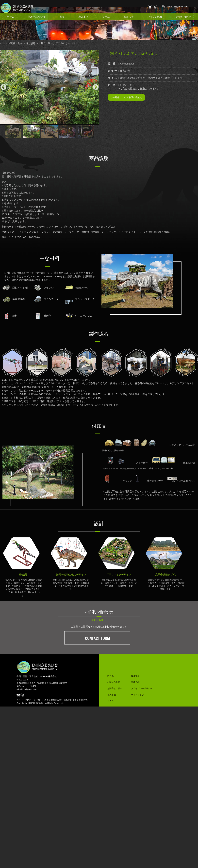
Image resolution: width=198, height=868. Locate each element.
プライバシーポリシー (142, 684)
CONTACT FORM (98, 633)
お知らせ (129, 17)
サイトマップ (137, 690)
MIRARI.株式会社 (48, 672)
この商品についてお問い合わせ (126, 109)
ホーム (11, 17)
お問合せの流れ (115, 684)
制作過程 (135, 677)
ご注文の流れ (155, 17)
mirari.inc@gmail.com (178, 7)
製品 (62, 17)
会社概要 (135, 671)
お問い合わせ (184, 17)
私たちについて (37, 17)
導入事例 (84, 17)
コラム (106, 17)
